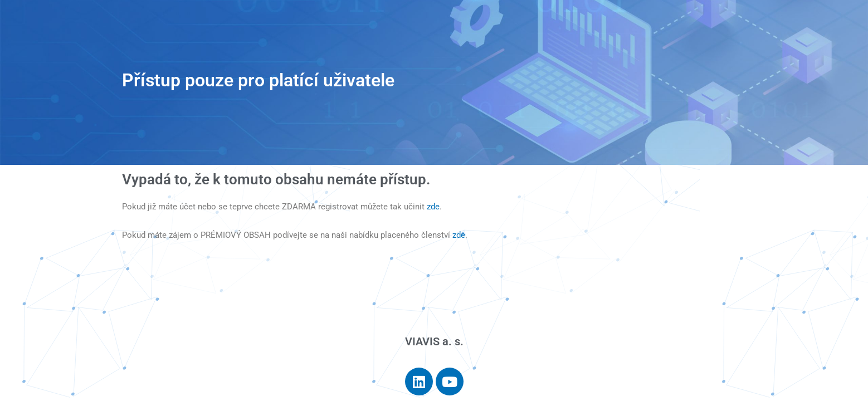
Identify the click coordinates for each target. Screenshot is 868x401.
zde (433, 207)
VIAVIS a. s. (434, 341)
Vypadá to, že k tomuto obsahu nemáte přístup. (276, 179)
